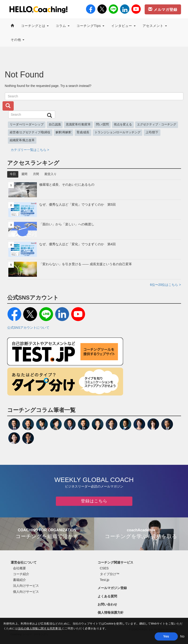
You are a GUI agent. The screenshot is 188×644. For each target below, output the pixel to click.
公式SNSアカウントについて (28, 328)
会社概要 (19, 568)
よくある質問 (107, 596)
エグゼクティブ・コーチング (157, 124)
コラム (63, 26)
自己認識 (55, 124)
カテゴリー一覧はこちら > (30, 150)
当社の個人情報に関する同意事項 (40, 628)
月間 (36, 174)
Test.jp (105, 580)
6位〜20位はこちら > (165, 285)
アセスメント (155, 26)
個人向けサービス (26, 592)
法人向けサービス (26, 586)
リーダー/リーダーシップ (27, 124)
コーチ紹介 (21, 574)
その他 (18, 40)
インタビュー (123, 26)
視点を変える (123, 124)
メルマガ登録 (163, 9)
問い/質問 (102, 124)
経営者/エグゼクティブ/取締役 (30, 132)
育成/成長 (83, 132)
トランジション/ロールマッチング (118, 132)
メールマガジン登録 (112, 588)
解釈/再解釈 (64, 132)
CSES (104, 568)
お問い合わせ (107, 604)
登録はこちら (94, 501)
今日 (13, 174)
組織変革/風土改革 (22, 140)
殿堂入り (51, 174)
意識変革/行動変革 (78, 124)
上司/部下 (152, 132)
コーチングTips (90, 26)
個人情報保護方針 (111, 612)
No (182, 636)
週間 (24, 174)
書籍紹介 (19, 580)
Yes (166, 636)
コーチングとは (35, 26)
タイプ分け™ (110, 574)
